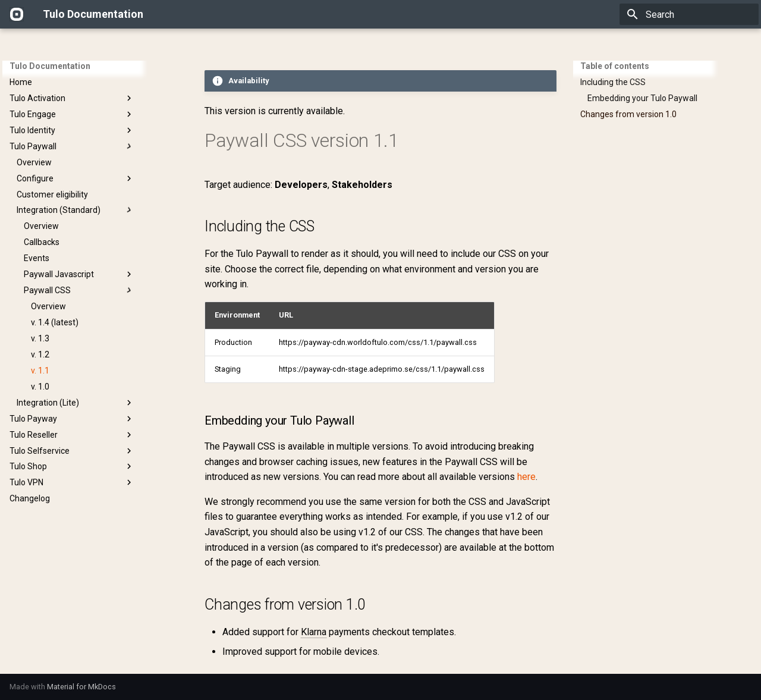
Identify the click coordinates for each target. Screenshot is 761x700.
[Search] (689, 14)
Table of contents (615, 66)
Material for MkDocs (81, 687)
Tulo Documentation (50, 66)
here (526, 477)
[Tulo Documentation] (17, 14)
